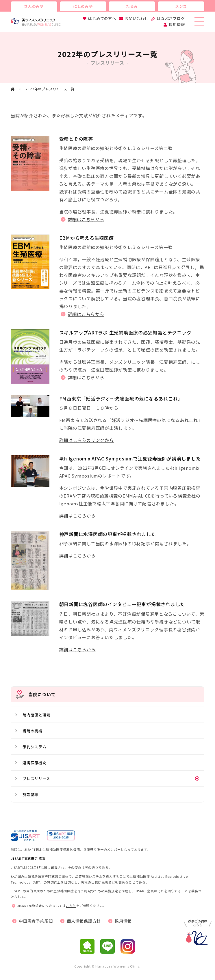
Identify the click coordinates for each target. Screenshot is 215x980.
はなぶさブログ (171, 18)
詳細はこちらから (86, 219)
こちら (71, 906)
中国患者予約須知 (36, 921)
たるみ (132, 6)
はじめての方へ (102, 18)
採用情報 (177, 24)
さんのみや (34, 6)
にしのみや (83, 6)
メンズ (181, 6)
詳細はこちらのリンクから (87, 440)
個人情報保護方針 (84, 921)
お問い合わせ (137, 18)
